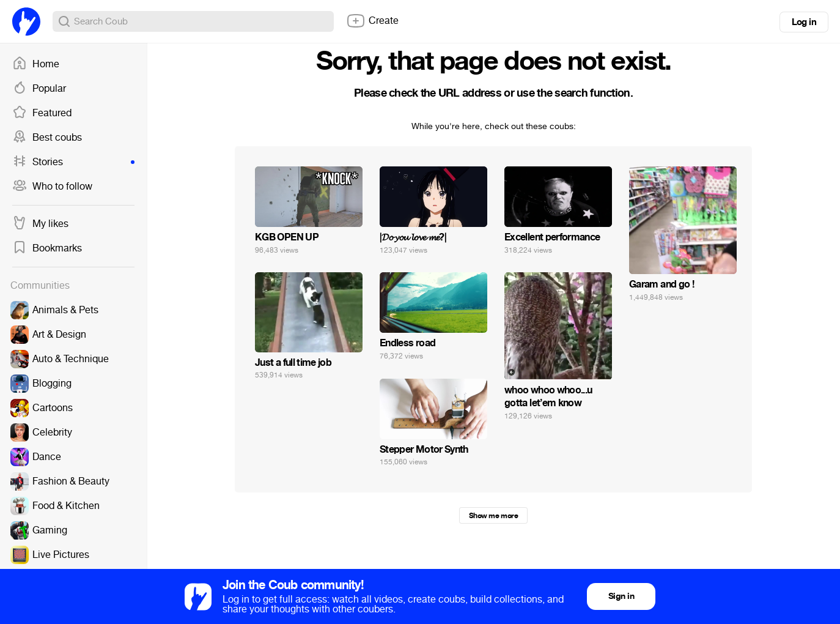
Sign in (621, 596)
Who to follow (52, 187)
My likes (40, 224)
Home (36, 64)
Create (372, 21)
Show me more (493, 516)
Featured (42, 113)
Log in (804, 22)
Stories (73, 162)
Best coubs (47, 138)
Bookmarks (47, 248)
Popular (39, 89)
